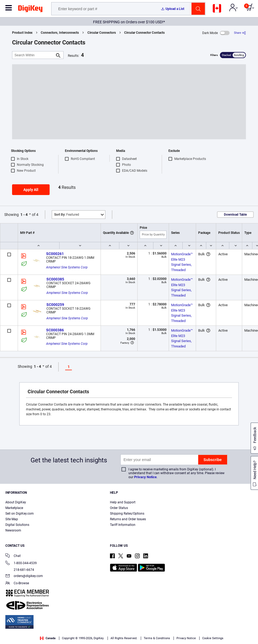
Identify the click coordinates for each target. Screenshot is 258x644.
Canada (48, 638)
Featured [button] (67, 215)
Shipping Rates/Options (127, 514)
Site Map (12, 519)
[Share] (240, 33)
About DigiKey (16, 502)
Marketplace (14, 508)
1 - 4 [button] (24, 215)
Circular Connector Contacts (144, 33)
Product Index (22, 33)
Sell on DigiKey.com (20, 514)
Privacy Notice (145, 477)
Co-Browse (17, 584)
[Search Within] (34, 55)
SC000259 (55, 305)
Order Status (119, 508)
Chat (13, 556)
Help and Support (123, 502)
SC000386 (55, 330)
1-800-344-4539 (21, 563)
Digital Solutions (17, 525)
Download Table (235, 215)
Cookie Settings (213, 638)
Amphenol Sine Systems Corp (67, 267)
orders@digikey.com (24, 576)
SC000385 (55, 279)
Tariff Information (123, 525)
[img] (30, 10)
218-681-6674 (20, 570)
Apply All (31, 190)
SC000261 (55, 254)
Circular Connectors (102, 33)
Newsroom (13, 530)
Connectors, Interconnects (60, 33)
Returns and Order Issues (128, 519)
